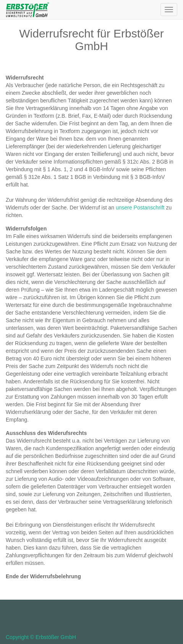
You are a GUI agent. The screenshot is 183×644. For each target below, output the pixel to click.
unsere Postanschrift (140, 208)
